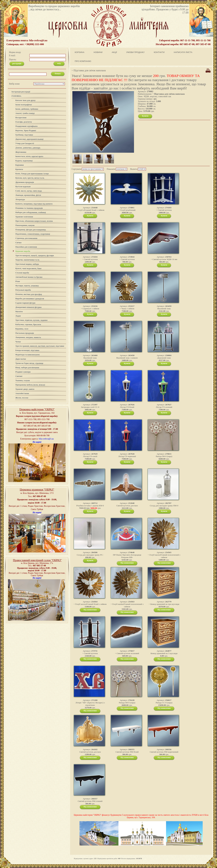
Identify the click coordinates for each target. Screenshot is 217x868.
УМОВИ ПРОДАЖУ (135, 52)
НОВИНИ (98, 52)
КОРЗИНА (80, 52)
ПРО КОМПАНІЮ (83, 61)
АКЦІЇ (114, 52)
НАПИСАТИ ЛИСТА (183, 52)
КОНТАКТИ (159, 52)
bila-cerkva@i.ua (46, 439)
